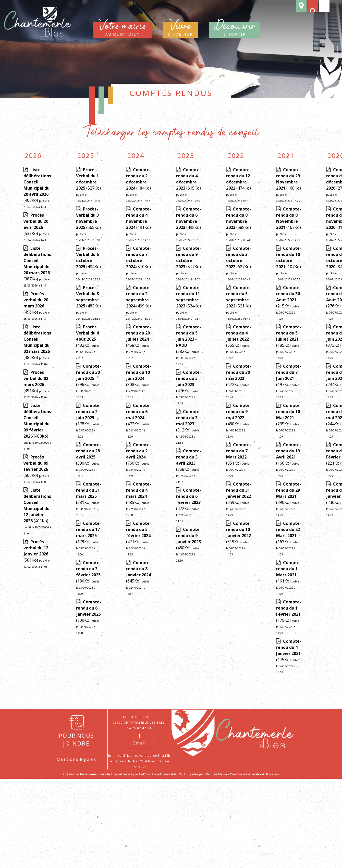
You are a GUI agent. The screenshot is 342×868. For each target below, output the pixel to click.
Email (139, 743)
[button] (312, 9)
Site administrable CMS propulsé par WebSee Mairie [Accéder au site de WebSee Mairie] (189, 774)
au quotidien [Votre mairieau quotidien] (123, 30)
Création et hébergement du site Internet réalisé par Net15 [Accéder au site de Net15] (106, 774)
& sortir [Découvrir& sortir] (235, 30)
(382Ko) (189, 357)
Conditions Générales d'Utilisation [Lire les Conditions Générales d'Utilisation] (254, 774)
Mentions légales (76, 759)
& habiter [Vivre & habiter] (180, 30)
